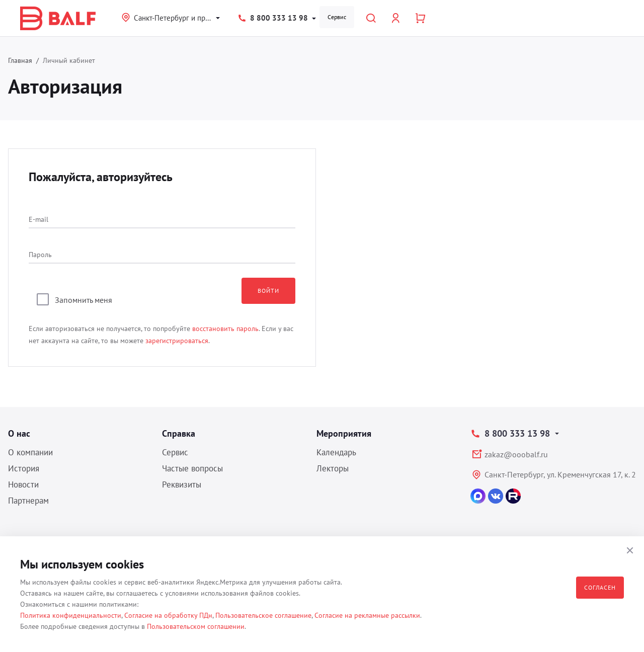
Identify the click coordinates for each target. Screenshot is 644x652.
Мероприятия (344, 433)
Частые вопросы (192, 468)
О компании (30, 452)
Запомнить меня (84, 300)
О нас (19, 433)
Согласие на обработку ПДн (168, 615)
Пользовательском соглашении (196, 626)
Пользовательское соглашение (263, 615)
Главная (20, 60)
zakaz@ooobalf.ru (516, 454)
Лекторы (333, 468)
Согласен (600, 587)
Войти (268, 291)
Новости (23, 484)
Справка (179, 433)
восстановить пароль (225, 329)
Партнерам (28, 501)
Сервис (337, 17)
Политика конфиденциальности (71, 615)
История (24, 468)
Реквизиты (182, 484)
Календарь (336, 452)
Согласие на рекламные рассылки (367, 615)
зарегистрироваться (177, 341)
